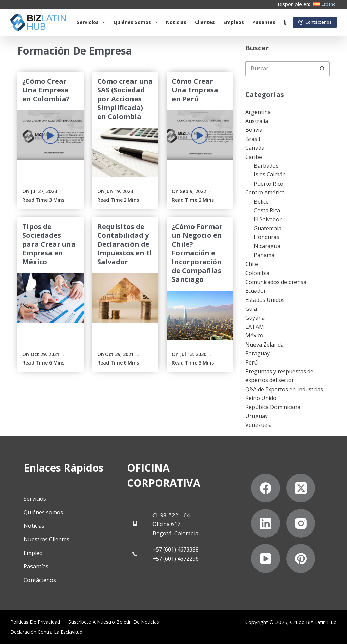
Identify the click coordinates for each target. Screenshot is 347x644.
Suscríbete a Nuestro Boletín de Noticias (114, 622)
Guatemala (268, 228)
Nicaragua (267, 246)
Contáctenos (315, 22)
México (254, 335)
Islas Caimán (270, 174)
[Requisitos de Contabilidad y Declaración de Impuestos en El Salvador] (125, 298)
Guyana (255, 318)
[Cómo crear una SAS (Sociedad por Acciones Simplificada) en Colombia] (125, 152)
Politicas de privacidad (35, 622)
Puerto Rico (269, 184)
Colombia (257, 273)
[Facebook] (266, 488)
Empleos (234, 22)
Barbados (266, 166)
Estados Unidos (265, 300)
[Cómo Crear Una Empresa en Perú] (200, 135)
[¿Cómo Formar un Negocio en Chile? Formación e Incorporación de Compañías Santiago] (200, 315)
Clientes (205, 22)
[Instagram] (301, 523)
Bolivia (254, 130)
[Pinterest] (301, 558)
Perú (251, 362)
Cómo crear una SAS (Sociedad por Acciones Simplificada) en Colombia (125, 99)
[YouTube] (266, 558)
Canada (255, 148)
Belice (261, 202)
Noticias (176, 22)
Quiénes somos (137, 22)
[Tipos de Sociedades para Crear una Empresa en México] (50, 298)
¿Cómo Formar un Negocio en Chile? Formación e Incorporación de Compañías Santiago (197, 253)
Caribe (254, 157)
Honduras (267, 237)
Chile (252, 264)
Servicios (92, 22)
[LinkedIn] (266, 523)
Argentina (258, 112)
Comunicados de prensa (276, 282)
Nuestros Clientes (47, 539)
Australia (257, 121)
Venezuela (259, 425)
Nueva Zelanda (264, 345)
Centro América (265, 192)
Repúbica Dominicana (273, 407)
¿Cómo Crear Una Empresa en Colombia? (46, 90)
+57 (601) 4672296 (176, 559)
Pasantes (264, 22)
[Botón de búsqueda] (322, 69)
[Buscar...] (280, 69)
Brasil (253, 139)
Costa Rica (267, 210)
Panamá (264, 255)
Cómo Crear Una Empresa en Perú (195, 90)
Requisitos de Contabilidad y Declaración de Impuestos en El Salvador (125, 244)
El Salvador (268, 219)
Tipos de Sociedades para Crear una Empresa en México (49, 244)
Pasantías (36, 566)
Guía (251, 309)
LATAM (255, 327)
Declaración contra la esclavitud (46, 632)
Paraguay (258, 353)
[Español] (325, 4)
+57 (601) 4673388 (176, 549)
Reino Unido (261, 398)
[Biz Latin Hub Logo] (38, 22)
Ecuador (256, 291)
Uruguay (257, 416)
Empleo (33, 553)
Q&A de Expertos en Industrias (284, 389)
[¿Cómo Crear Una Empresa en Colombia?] (50, 135)
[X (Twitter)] (301, 488)
